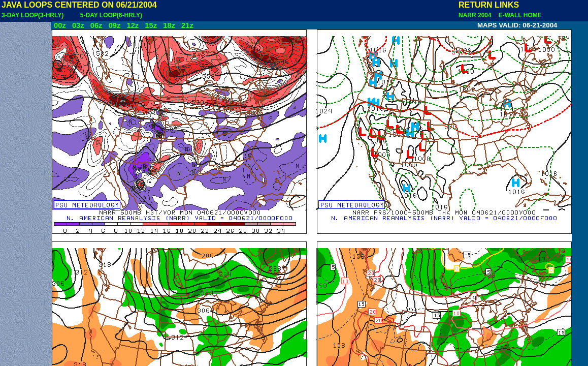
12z (133, 25)
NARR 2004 (476, 15)
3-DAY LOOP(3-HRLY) (32, 15)
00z (60, 25)
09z (115, 25)
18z (169, 25)
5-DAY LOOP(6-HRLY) (111, 15)
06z (96, 25)
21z (187, 25)
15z (151, 25)
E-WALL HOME (518, 15)
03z (78, 25)
